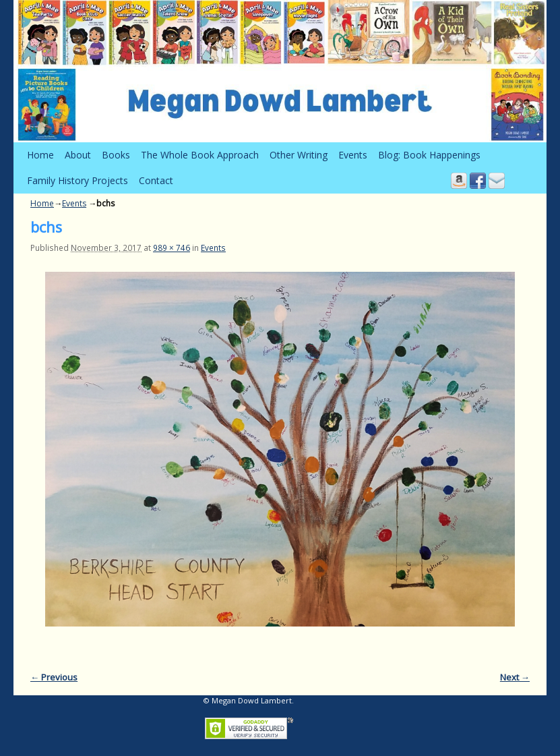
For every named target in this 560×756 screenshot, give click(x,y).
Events (353, 155)
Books (116, 155)
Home (40, 155)
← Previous (54, 677)
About (78, 155)
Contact (156, 180)
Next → (515, 677)
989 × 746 (172, 248)
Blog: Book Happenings (429, 155)
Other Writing (299, 155)
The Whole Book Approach (200, 155)
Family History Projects (77, 180)
